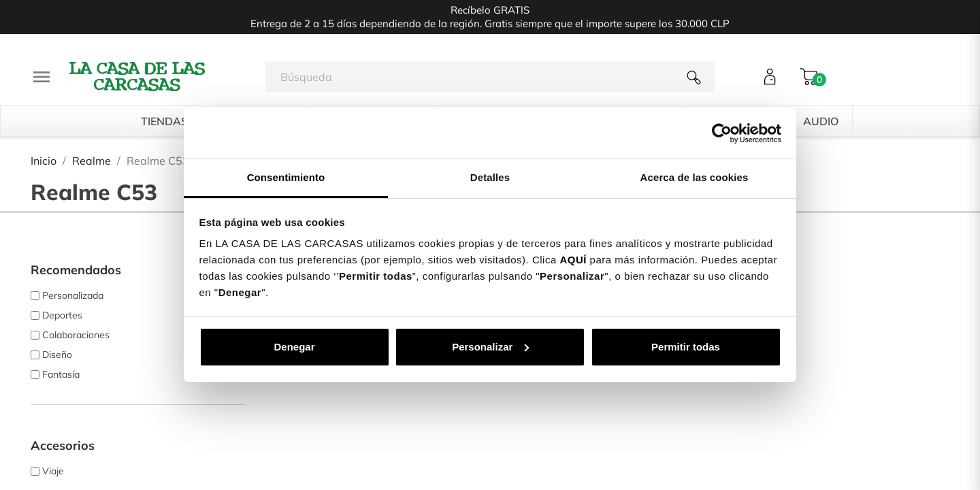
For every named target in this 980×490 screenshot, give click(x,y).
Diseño (57, 355)
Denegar (294, 347)
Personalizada (73, 295)
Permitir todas (686, 347)
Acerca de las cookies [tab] (695, 177)
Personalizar (490, 347)
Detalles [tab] (490, 177)
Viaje (53, 471)
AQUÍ (573, 260)
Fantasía (61, 374)
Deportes (62, 315)
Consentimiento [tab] (286, 177)
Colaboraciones (76, 335)
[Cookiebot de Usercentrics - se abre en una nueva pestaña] (722, 133)
